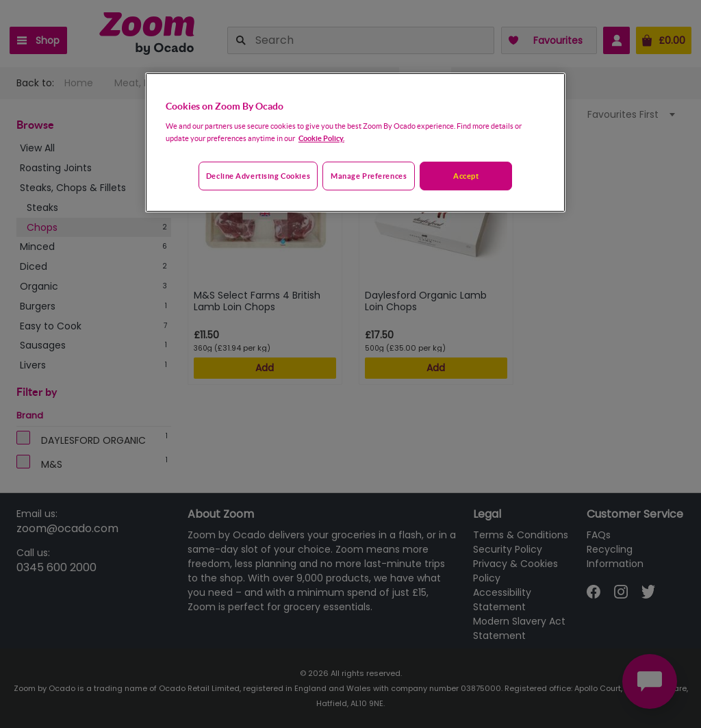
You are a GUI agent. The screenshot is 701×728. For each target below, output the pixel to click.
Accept (466, 176)
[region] (355, 142)
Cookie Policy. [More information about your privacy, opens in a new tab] (321, 138)
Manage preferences (369, 176)
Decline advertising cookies (258, 176)
